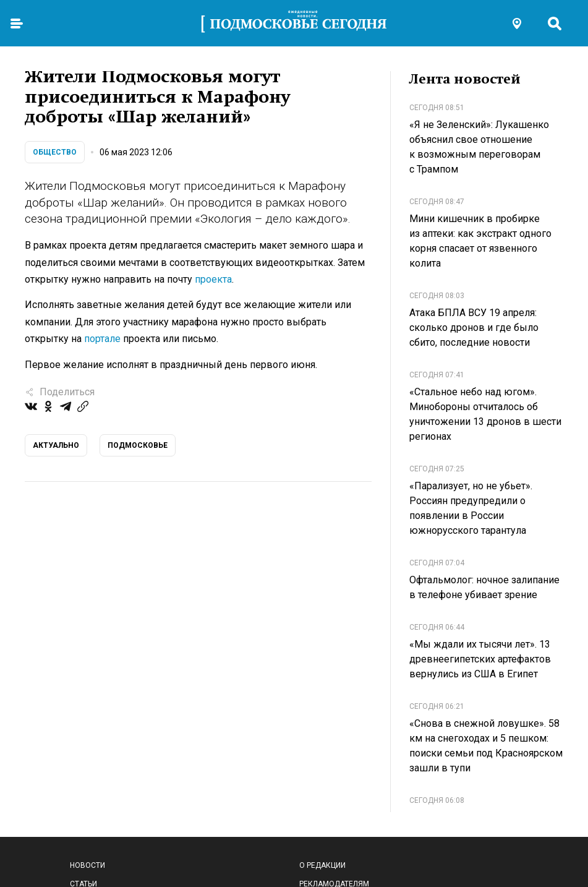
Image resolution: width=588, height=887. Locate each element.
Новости (87, 865)
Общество (55, 152)
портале (102, 339)
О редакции (322, 865)
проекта (213, 279)
